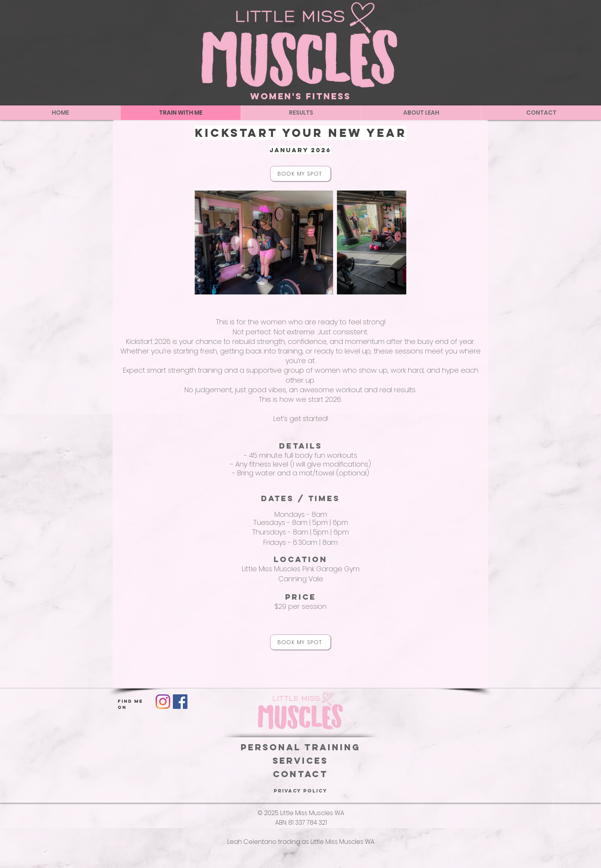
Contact (300, 774)
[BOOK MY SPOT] (300, 174)
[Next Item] (393, 242)
